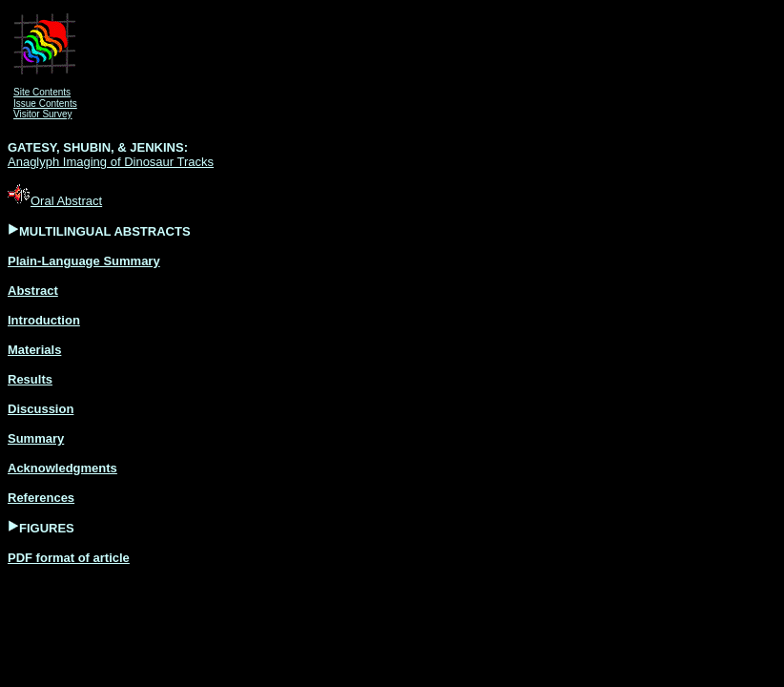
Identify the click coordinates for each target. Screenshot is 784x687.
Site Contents (42, 92)
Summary (36, 438)
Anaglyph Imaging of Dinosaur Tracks (111, 162)
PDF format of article (69, 558)
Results (30, 379)
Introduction (44, 320)
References (41, 498)
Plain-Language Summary (84, 261)
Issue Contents (45, 104)
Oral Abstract (55, 201)
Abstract (33, 291)
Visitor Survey (43, 114)
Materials (34, 350)
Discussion (41, 409)
